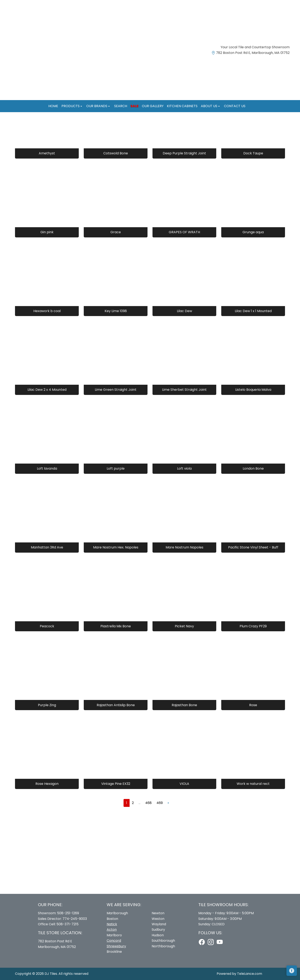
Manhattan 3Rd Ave (47, 547)
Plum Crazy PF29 (253, 626)
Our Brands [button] (97, 106)
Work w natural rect (253, 784)
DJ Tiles (51, 974)
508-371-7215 (67, 924)
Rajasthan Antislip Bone (116, 705)
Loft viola (184, 468)
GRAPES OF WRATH (184, 232)
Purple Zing (47, 705)
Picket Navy (184, 626)
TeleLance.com (250, 974)
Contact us (235, 106)
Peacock (47, 626)
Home (53, 106)
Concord (114, 941)
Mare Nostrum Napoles (184, 547)
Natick (112, 924)
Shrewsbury (116, 946)
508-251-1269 (68, 913)
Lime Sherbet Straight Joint (184, 390)
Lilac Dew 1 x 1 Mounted (253, 311)
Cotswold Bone (116, 153)
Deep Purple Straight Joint (184, 153)
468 (148, 803)
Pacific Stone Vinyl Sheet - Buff (253, 547)
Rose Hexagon (47, 784)
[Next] (168, 803)
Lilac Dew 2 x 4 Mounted (47, 390)
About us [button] (209, 106)
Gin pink (47, 232)
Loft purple (116, 468)
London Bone (253, 468)
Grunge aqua (253, 232)
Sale (134, 106)
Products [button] (71, 106)
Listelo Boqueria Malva (253, 390)
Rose (253, 705)
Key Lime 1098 (116, 311)
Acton (112, 930)
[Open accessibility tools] (292, 971)
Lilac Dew (184, 311)
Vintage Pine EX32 (116, 784)
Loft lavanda (47, 468)
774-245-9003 (75, 919)
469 (160, 803)
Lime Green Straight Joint (116, 390)
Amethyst (47, 153)
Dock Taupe (253, 153)
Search (121, 106)
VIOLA (184, 784)
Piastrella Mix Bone (116, 626)
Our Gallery (153, 106)
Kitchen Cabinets (182, 106)
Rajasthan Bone (184, 705)
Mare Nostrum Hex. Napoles (116, 547)
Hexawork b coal (47, 311)
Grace (116, 232)
